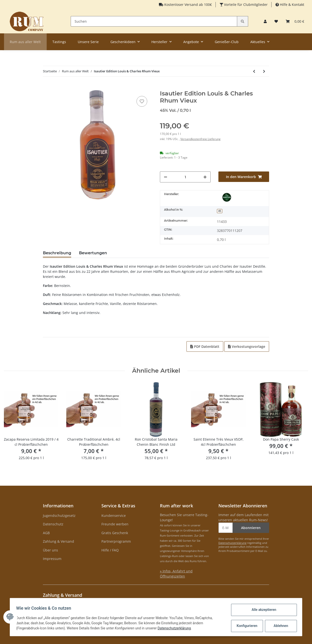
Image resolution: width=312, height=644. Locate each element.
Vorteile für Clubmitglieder (245, 5)
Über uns (50, 550)
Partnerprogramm (116, 541)
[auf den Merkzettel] (142, 101)
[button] (265, 21)
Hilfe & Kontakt (292, 5)
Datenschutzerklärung (232, 543)
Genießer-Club (227, 42)
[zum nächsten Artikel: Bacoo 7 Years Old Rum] (264, 71)
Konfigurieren (246, 626)
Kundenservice (114, 516)
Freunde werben (115, 524)
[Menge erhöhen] (205, 177)
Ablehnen (279, 626)
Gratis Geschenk (115, 533)
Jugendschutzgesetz (59, 516)
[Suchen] (154, 21)
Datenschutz (53, 524)
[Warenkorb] (295, 21)
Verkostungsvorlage (247, 346)
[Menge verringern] (166, 177)
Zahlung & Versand (58, 541)
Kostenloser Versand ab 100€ (188, 5)
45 (220, 211)
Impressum (52, 559)
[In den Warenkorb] (47, 87)
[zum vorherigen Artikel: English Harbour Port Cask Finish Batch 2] (254, 71)
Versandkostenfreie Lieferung (200, 139)
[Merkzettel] (276, 21)
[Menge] (185, 177)
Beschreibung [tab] (57, 253)
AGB (46, 533)
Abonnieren (251, 528)
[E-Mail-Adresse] (226, 528)
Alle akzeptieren (262, 610)
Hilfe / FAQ (110, 550)
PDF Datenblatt (205, 346)
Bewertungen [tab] (93, 253)
